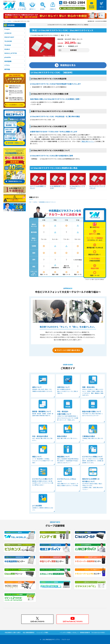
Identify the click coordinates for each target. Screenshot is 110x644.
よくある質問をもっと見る (15, 105)
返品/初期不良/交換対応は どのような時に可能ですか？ (17, 99)
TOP (5, 21)
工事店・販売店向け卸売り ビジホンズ (73, 8)
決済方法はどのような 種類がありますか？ (15, 87)
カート (102, 7)
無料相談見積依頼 (92, 7)
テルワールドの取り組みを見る (68, 350)
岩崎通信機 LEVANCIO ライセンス (47, 202)
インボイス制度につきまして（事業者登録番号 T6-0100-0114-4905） (83, 632)
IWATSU (9, 21)
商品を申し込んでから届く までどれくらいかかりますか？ (16, 93)
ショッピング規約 (43, 632)
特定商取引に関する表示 (13, 632)
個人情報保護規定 (29, 632)
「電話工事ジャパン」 (88, 141)
